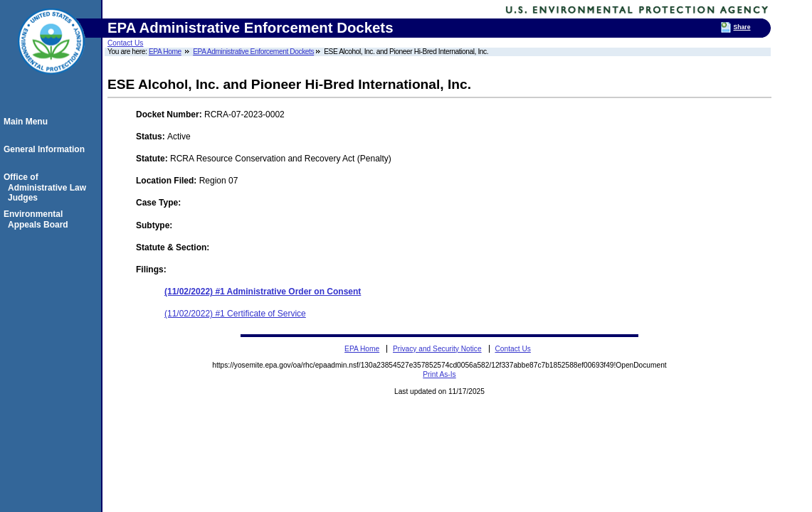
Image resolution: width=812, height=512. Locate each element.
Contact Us (125, 43)
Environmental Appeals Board (38, 219)
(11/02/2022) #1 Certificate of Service (235, 314)
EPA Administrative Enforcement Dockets (253, 52)
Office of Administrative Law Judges (47, 187)
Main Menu (28, 122)
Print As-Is (439, 374)
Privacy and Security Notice (437, 349)
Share (742, 27)
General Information (46, 149)
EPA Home (165, 52)
